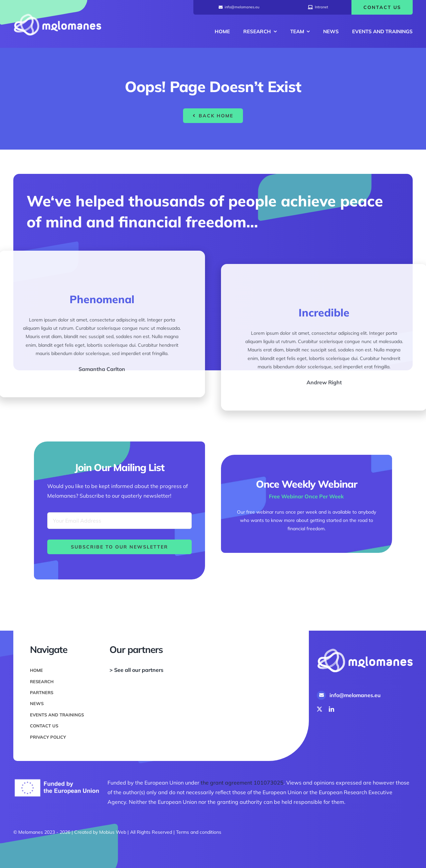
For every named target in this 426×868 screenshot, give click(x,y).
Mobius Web (113, 832)
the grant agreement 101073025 (242, 783)
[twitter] (319, 709)
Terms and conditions (199, 832)
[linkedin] (331, 709)
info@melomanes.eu (355, 695)
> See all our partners (136, 670)
